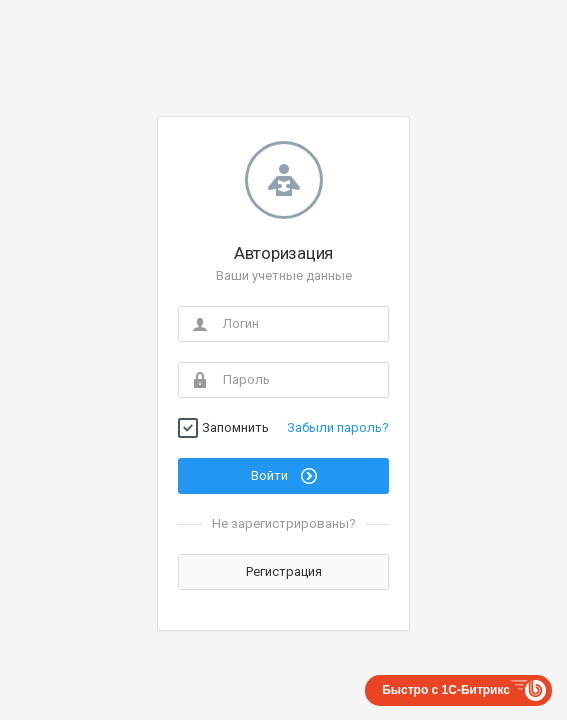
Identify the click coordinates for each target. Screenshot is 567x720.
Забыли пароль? (338, 427)
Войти (284, 476)
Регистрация (284, 571)
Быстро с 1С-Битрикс (446, 690)
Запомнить (235, 428)
